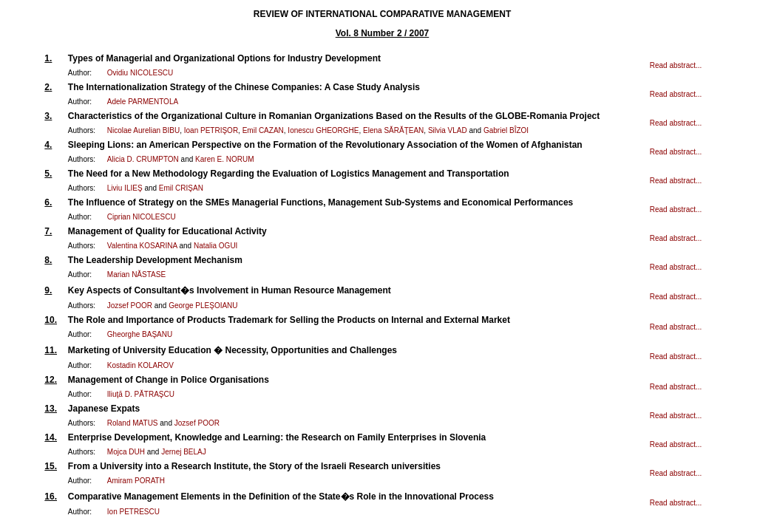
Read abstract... (676, 65)
